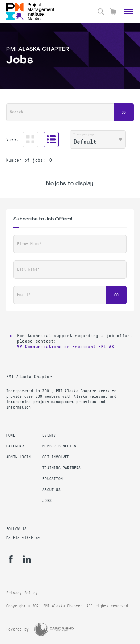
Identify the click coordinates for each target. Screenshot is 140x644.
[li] (27, 559)
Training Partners (62, 468)
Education (53, 479)
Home (11, 435)
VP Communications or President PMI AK (66, 347)
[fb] (11, 559)
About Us (52, 490)
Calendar (15, 446)
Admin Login (18, 457)
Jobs (47, 501)
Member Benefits (59, 446)
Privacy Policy (22, 593)
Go (124, 112)
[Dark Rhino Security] (54, 629)
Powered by (17, 629)
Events (49, 435)
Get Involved (56, 457)
